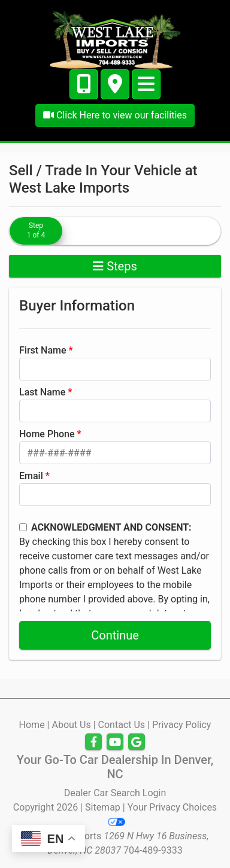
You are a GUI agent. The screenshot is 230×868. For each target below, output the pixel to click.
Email (31, 476)
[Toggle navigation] (146, 84)
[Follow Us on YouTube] (115, 742)
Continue (115, 635)
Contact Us (122, 725)
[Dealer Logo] (115, 39)
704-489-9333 (153, 850)
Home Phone (47, 434)
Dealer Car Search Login (115, 793)
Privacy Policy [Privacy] (182, 725)
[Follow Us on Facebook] (93, 742)
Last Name (42, 392)
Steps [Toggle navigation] (115, 266)
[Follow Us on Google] (137, 742)
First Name (43, 350)
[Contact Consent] (23, 527)
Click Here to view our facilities (115, 115)
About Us (71, 725)
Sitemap (103, 807)
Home (32, 725)
